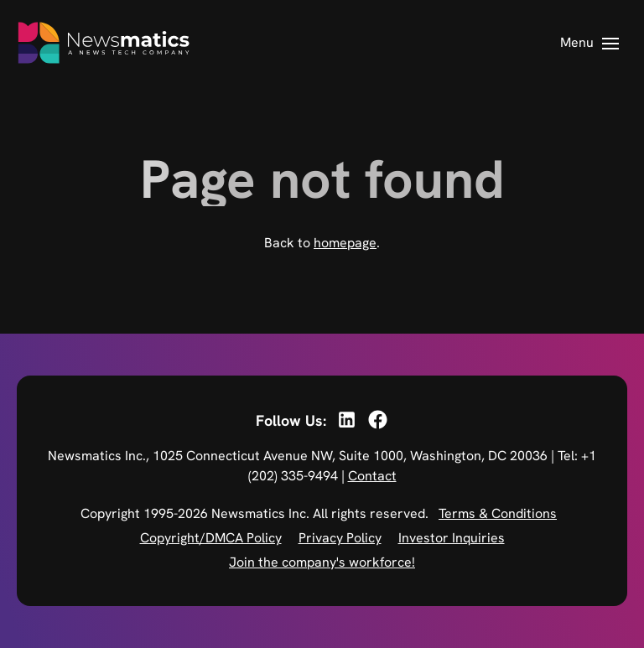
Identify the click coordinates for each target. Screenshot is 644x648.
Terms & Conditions (498, 513)
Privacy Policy (340, 538)
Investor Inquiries (452, 538)
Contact (372, 476)
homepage (345, 243)
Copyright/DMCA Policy (211, 538)
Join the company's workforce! (322, 562)
